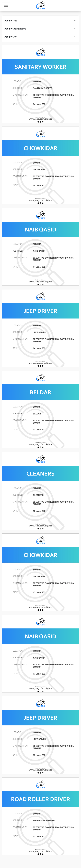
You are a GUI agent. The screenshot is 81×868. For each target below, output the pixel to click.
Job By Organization (15, 29)
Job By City (10, 37)
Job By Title (11, 21)
